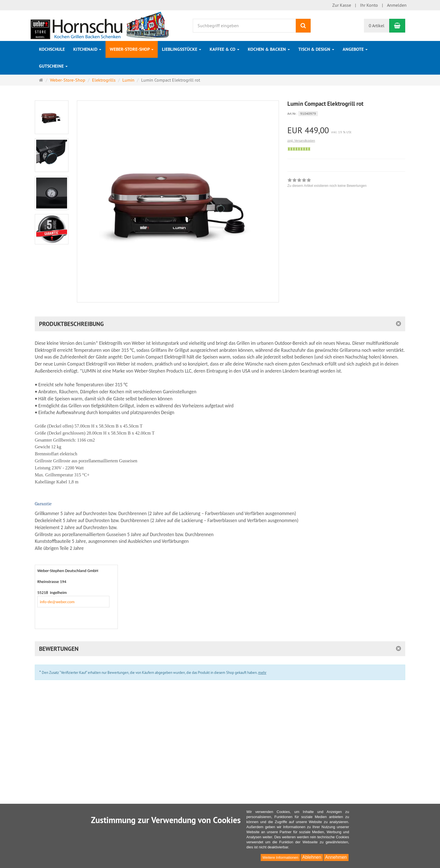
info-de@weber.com (57, 602)
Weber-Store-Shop (132, 49)
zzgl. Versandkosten (301, 140)
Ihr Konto (369, 5)
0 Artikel (377, 26)
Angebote (355, 49)
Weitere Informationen (280, 857)
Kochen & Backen (269, 49)
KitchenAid (87, 49)
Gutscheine (53, 66)
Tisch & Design (316, 49)
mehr (262, 672)
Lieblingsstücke (182, 49)
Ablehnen (312, 857)
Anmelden (397, 5)
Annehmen (336, 857)
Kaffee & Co (224, 49)
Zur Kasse (342, 5)
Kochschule (52, 49)
